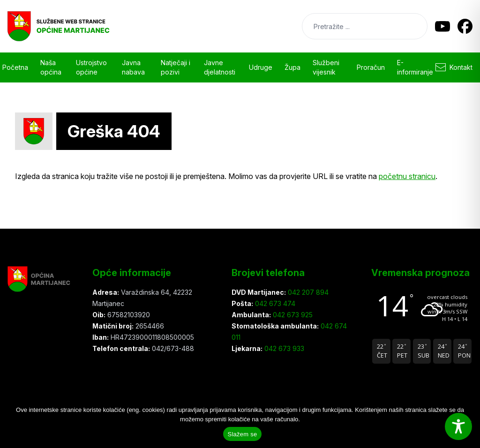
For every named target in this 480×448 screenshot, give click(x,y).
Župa (292, 67)
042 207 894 (307, 292)
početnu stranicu (407, 176)
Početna (15, 67)
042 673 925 (292, 315)
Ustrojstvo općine (91, 67)
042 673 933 (283, 348)
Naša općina (51, 67)
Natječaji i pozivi (176, 67)
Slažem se (243, 434)
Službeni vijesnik (326, 67)
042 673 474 (274, 303)
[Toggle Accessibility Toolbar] (458, 426)
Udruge (261, 67)
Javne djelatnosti (220, 67)
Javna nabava (133, 67)
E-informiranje (415, 67)
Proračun (371, 67)
